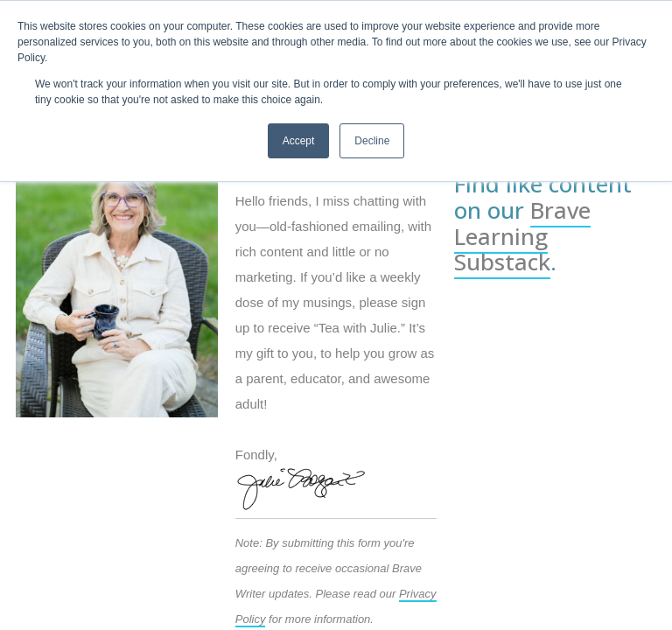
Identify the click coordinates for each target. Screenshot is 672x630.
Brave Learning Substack (522, 236)
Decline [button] (372, 141)
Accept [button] (299, 141)
